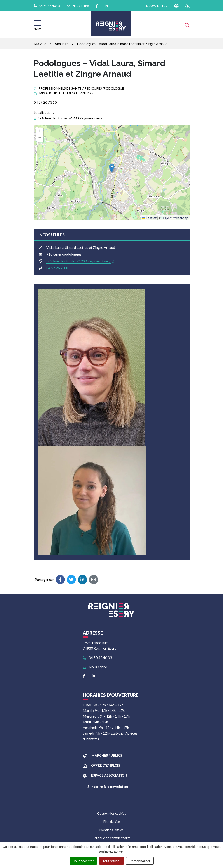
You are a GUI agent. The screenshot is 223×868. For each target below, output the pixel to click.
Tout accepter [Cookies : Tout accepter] (83, 861)
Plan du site (111, 822)
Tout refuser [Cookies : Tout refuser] (111, 861)
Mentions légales (111, 830)
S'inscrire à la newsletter (108, 786)
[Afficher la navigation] (37, 25)
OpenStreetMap (176, 218)
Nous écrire (95, 667)
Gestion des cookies (112, 813)
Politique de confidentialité (111, 838)
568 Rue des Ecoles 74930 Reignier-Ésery (80, 261)
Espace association (109, 775)
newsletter (157, 6)
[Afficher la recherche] (187, 25)
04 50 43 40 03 (97, 658)
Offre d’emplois (106, 765)
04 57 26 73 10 (58, 268)
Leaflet (149, 218)
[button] (112, 168)
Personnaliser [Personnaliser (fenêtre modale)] (140, 861)
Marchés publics (107, 755)
